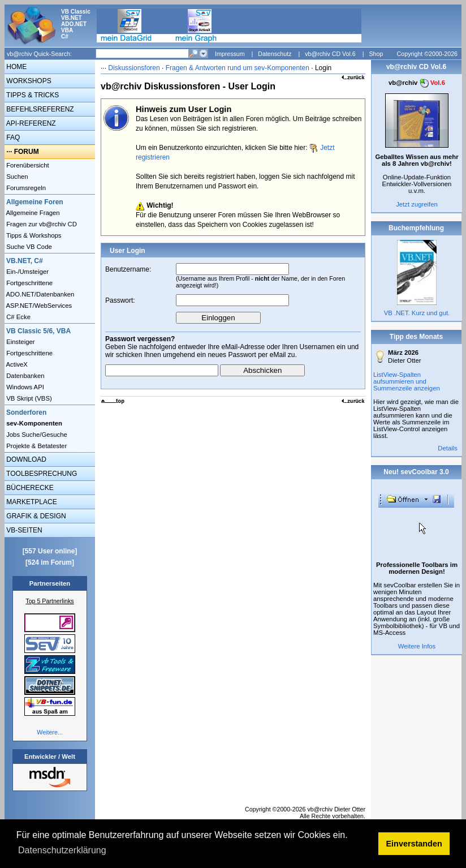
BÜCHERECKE (29, 488)
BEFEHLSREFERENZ (39, 109)
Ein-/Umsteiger (27, 272)
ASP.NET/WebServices (38, 306)
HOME (16, 67)
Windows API (24, 387)
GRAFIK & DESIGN (35, 516)
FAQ (12, 137)
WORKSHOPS (28, 81)
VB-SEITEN (23, 530)
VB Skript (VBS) (28, 398)
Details (448, 448)
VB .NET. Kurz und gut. (417, 313)
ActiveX (16, 364)
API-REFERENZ (30, 123)
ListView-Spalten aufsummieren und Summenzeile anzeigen (407, 381)
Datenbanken (25, 376)
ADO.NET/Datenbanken (39, 294)
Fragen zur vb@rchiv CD (41, 224)
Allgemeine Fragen (32, 213)
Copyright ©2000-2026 (427, 54)
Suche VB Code (28, 247)
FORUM (27, 152)
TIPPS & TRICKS (32, 95)
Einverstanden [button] (414, 844)
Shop (376, 54)
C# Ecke (18, 317)
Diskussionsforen (134, 68)
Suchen (16, 177)
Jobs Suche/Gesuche (36, 435)
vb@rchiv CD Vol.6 (330, 54)
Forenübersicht (27, 165)
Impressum (230, 54)
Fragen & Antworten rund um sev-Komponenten (238, 68)
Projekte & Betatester (36, 446)
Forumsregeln (25, 188)
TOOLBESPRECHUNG (41, 474)
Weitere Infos (417, 646)
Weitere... (49, 732)
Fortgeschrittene (29, 283)
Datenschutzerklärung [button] (62, 850)
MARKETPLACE (31, 502)
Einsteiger (20, 342)
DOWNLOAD (25, 459)
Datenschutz (275, 54)
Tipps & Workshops (33, 235)
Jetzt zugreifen (417, 204)
